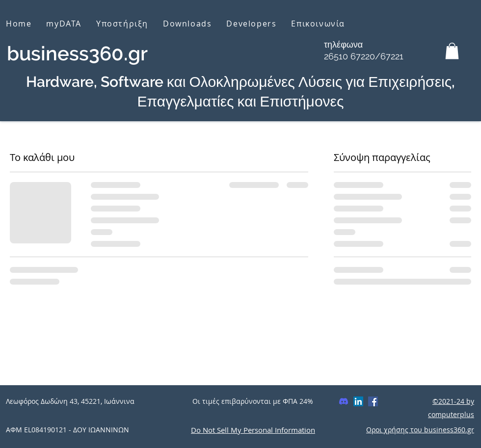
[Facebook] (373, 401)
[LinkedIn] (358, 401)
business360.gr (77, 53)
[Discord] (344, 401)
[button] (452, 51)
